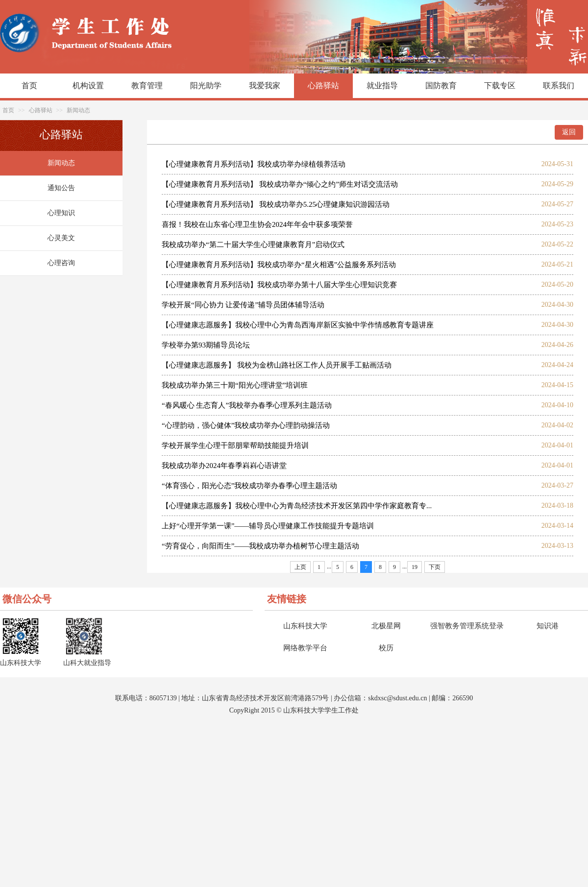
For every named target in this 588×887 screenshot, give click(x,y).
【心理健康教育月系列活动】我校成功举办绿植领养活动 (254, 164)
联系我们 (559, 86)
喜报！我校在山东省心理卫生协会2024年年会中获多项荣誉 (257, 224)
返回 (569, 132)
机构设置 (88, 86)
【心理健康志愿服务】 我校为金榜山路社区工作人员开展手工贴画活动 (277, 365)
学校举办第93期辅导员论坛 (206, 345)
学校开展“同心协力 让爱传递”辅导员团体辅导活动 (243, 305)
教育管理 (147, 86)
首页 (29, 86)
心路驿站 (323, 86)
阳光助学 (206, 86)
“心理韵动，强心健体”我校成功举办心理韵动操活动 (246, 425)
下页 (435, 567)
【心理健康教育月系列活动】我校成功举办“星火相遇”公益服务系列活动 (279, 265)
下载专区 (500, 86)
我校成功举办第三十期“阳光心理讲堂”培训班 (235, 385)
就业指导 (382, 86)
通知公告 (61, 188)
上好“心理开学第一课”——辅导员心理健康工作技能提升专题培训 (268, 526)
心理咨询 (61, 263)
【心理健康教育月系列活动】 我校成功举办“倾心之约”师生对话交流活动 (280, 184)
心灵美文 (61, 238)
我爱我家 (265, 86)
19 (415, 567)
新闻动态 (78, 110)
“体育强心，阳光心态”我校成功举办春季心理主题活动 (249, 486)
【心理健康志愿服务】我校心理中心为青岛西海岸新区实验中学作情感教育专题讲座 (298, 325)
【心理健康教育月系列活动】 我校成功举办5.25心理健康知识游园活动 (276, 204)
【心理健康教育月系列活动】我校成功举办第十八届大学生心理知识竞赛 (279, 285)
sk (371, 698)
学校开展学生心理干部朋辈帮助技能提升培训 (235, 445)
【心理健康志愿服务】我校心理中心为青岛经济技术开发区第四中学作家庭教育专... (297, 506)
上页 (300, 567)
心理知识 (61, 213)
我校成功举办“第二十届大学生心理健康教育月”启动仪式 (253, 245)
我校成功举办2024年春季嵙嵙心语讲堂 (224, 466)
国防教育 (441, 86)
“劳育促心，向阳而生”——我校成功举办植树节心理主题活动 (260, 546)
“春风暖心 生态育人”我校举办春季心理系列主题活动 (247, 405)
